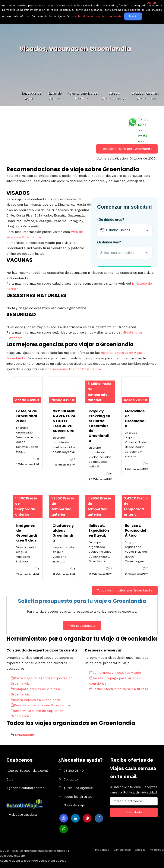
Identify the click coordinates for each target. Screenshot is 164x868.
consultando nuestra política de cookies (97, 16)
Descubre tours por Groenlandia (127, 149)
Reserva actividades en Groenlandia (40, 705)
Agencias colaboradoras (25, 788)
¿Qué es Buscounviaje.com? (28, 771)
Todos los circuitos (78, 797)
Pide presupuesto (82, 626)
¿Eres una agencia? (79, 788)
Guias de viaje (74, 805)
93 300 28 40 (74, 771)
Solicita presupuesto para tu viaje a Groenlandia (82, 601)
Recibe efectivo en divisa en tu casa (119, 689)
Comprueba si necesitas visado (115, 673)
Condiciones (122, 850)
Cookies (140, 850)
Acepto (133, 16)
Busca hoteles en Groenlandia (36, 700)
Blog (10, 779)
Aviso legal (157, 850)
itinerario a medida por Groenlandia (73, 369)
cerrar (152, 3)
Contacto (71, 779)
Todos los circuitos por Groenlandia (125, 590)
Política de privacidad (140, 792)
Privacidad (102, 850)
